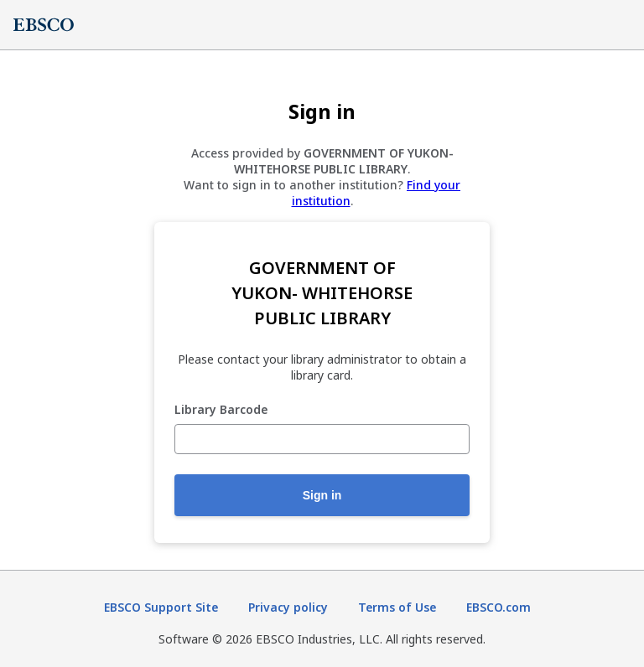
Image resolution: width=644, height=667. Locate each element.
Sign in (322, 495)
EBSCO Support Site (161, 607)
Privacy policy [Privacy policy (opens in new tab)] (288, 607)
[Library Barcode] (322, 439)
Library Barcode (221, 410)
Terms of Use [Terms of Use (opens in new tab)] (397, 607)
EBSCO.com (499, 607)
